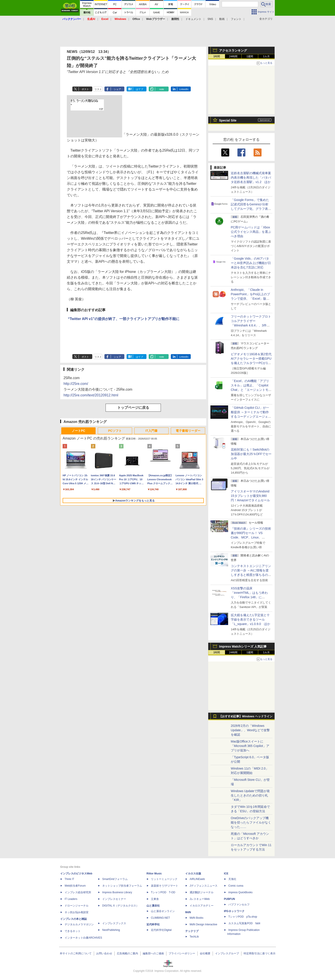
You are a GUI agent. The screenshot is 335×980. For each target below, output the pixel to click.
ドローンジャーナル (77, 906)
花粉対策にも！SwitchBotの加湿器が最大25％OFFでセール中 (251, 454)
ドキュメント (193, 19)
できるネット (73, 931)
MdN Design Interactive (203, 924)
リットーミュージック (164, 879)
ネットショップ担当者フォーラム (122, 886)
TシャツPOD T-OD (163, 892)
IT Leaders (71, 899)
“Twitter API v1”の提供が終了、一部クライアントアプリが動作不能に (124, 319)
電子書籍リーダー (188, 431)
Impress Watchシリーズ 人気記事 (243, 646)
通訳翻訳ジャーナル (202, 892)
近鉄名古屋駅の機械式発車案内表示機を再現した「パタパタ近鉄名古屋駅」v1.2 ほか (251, 177)
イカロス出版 (193, 874)
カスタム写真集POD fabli (244, 923)
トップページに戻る (133, 408)
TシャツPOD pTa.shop (243, 917)
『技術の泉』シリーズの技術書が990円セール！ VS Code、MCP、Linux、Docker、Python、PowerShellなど (251, 537)
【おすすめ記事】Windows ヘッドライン (246, 716)
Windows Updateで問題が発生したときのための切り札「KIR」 (250, 795)
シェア (117, 89)
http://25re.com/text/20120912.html (91, 395)
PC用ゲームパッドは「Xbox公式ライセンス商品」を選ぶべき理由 (251, 232)
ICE (226, 874)
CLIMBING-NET (160, 918)
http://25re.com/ (76, 384)
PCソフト (115, 431)
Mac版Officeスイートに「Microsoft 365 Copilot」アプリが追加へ (250, 746)
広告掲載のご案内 (127, 953)
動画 (222, 19)
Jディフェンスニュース (204, 886)
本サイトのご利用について (76, 953)
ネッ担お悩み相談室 (77, 912)
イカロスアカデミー (202, 906)
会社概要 (205, 953)
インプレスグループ (227, 953)
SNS (210, 19)
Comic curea (236, 886)
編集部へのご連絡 (153, 953)
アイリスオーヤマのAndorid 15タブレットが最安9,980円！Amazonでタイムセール (250, 496)
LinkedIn (184, 89)
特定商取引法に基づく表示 (260, 953)
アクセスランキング (233, 50)
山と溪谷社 (153, 906)
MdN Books (196, 918)
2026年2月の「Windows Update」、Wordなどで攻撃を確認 (250, 730)
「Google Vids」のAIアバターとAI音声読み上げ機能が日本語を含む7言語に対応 (251, 263)
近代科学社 (153, 924)
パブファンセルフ (239, 905)
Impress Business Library (117, 892)
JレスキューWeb (200, 899)
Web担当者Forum (75, 886)
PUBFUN (229, 899)
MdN (188, 912)
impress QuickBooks (240, 892)
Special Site (228, 120)
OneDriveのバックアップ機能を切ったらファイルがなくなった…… (251, 822)
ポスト (85, 89)
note (162, 89)
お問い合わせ (104, 953)
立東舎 (155, 899)
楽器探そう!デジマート (165, 886)
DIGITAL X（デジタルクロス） (120, 906)
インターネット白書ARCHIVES (83, 938)
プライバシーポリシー (182, 953)
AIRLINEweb (197, 879)
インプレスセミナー (114, 899)
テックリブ (192, 931)
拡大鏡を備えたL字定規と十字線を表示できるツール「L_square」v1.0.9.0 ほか (250, 619)
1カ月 (267, 56)
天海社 (232, 879)
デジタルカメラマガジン (79, 924)
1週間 (250, 56)
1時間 (217, 56)
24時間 (233, 56)
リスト (98, 89)
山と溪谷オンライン (163, 911)
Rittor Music (154, 874)
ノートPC (78, 431)
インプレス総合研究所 (78, 892)
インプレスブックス (114, 923)
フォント (236, 19)
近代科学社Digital (161, 930)
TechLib (194, 937)
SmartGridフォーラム (115, 879)
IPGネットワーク (234, 911)
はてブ (140, 89)
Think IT (69, 879)
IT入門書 (151, 431)
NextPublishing (111, 930)
